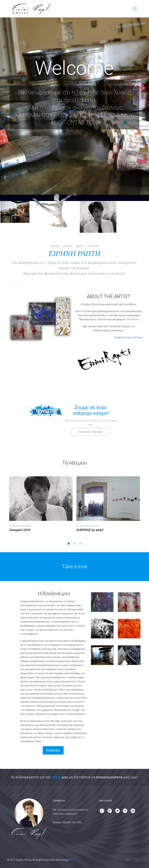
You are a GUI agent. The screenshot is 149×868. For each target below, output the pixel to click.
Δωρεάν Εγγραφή (91, 432)
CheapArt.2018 (20, 530)
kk (72, 860)
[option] (41, 506)
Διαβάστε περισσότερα (128, 337)
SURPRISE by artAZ (90, 530)
